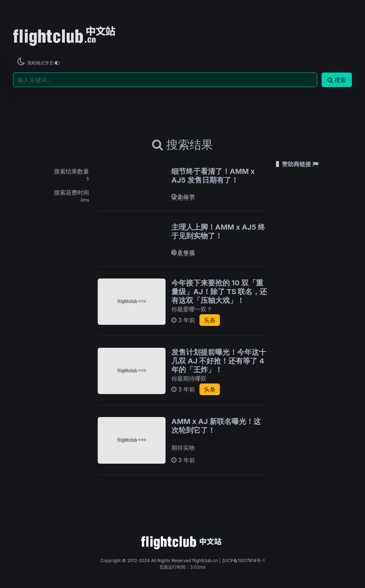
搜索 (337, 80)
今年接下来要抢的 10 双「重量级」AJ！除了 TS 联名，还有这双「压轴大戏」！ (219, 292)
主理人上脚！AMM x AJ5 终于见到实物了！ (218, 231)
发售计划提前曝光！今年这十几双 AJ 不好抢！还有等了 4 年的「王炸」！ (219, 361)
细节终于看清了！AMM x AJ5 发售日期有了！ (213, 176)
